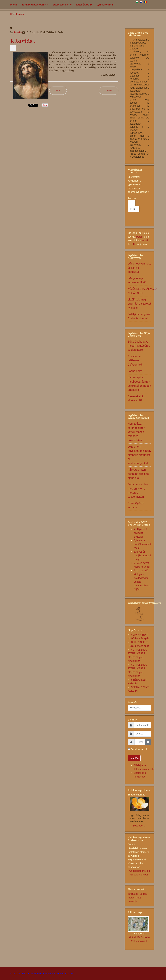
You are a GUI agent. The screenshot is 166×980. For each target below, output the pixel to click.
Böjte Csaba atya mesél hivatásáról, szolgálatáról (139, 346)
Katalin (145, 240)
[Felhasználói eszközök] (13, 48)
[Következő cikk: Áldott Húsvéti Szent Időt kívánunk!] (109, 91)
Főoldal (14, 5)
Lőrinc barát (135, 371)
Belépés (134, 758)
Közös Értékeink (84, 5)
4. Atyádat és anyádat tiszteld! (141, 533)
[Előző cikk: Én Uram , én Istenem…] (58, 91)
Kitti (133, 244)
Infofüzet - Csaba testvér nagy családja (137, 898)
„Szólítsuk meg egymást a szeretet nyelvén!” (139, 304)
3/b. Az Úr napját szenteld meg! (142, 544)
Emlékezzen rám (140, 749)
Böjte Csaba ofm (61, 5)
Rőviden (18, 32)
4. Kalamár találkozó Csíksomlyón (136, 360)
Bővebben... (139, 826)
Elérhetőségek (17, 14)
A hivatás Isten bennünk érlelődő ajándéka (138, 474)
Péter (139, 237)
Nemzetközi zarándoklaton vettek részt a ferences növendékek (136, 432)
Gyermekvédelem (105, 5)
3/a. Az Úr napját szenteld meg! (142, 555)
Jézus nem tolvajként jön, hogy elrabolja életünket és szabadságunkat (140, 455)
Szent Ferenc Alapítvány (34, 5)
